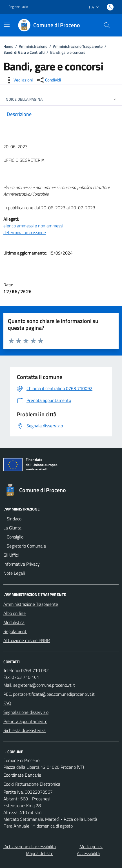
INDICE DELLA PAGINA (61, 99)
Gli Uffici (11, 555)
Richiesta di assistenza (25, 730)
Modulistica (14, 622)
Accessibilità (88, 853)
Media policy (91, 847)
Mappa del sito (40, 853)
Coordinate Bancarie (22, 775)
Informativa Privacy (22, 564)
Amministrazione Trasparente (78, 46)
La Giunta (12, 528)
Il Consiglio (13, 537)
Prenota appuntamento (25, 721)
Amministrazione (33, 46)
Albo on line (15, 613)
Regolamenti (15, 631)
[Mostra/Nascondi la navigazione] (7, 25)
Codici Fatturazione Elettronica (32, 784)
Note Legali (14, 573)
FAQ (7, 703)
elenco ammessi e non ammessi (33, 226)
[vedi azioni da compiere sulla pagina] (19, 80)
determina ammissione (25, 232)
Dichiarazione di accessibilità (30, 847)
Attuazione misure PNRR (27, 640)
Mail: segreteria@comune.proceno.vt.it (39, 685)
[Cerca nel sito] (107, 25)
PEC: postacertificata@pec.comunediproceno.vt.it (49, 694)
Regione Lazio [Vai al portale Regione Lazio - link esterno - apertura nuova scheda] (18, 7)
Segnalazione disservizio (26, 712)
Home (8, 46)
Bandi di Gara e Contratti (24, 52)
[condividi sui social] (48, 80)
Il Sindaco (12, 519)
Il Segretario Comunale (25, 546)
